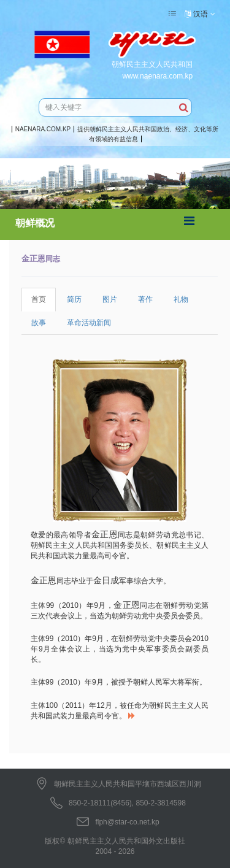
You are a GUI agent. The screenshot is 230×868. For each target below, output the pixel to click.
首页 (39, 299)
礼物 (181, 299)
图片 (110, 299)
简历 (74, 299)
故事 (39, 323)
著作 (145, 299)
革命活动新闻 (89, 323)
